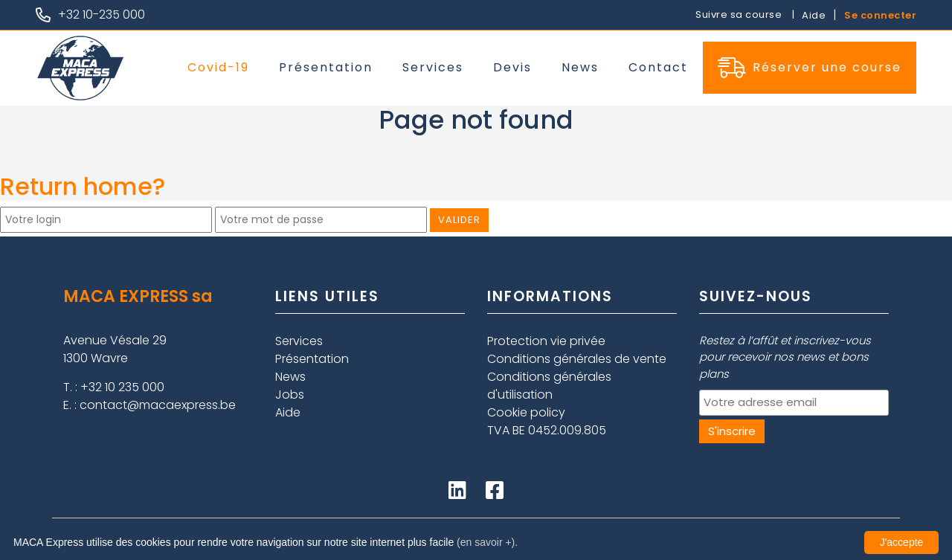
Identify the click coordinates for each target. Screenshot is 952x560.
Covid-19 (218, 67)
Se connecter (880, 15)
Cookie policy (526, 412)
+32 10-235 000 (102, 15)
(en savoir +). (487, 542)
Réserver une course (810, 68)
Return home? (83, 186)
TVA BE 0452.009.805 (547, 430)
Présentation (326, 67)
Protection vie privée (546, 341)
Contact (658, 67)
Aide (814, 15)
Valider (459, 220)
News (580, 67)
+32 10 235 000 (122, 387)
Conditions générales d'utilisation (549, 386)
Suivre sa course (740, 15)
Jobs (290, 395)
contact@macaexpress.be (158, 405)
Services (433, 67)
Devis (512, 67)
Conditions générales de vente (577, 359)
